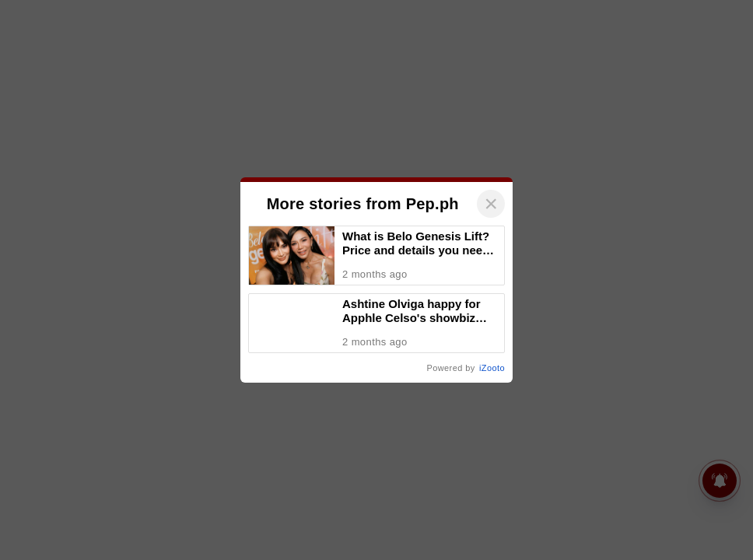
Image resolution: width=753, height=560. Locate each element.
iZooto (492, 368)
